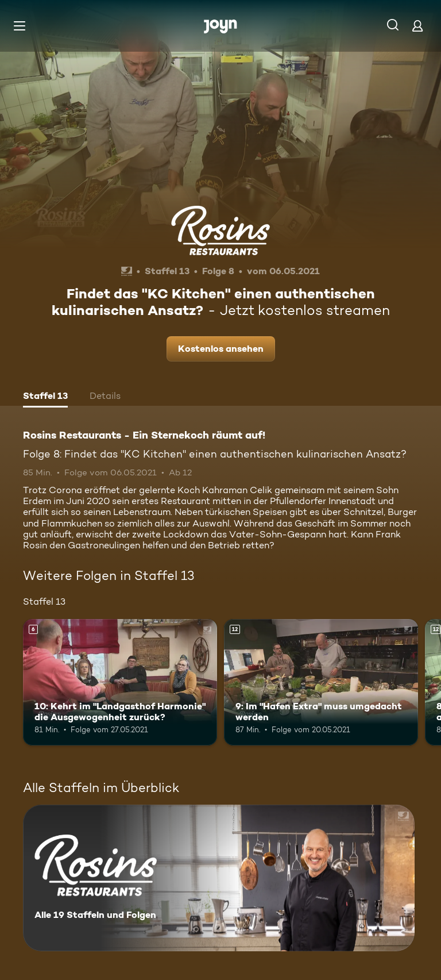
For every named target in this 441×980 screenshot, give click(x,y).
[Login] (417, 26)
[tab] (45, 397)
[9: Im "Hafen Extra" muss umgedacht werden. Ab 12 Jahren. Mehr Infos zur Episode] (321, 682)
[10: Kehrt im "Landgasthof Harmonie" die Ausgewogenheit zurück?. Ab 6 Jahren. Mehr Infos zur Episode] (120, 682)
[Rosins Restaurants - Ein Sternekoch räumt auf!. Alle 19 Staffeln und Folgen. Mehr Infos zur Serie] (219, 878)
